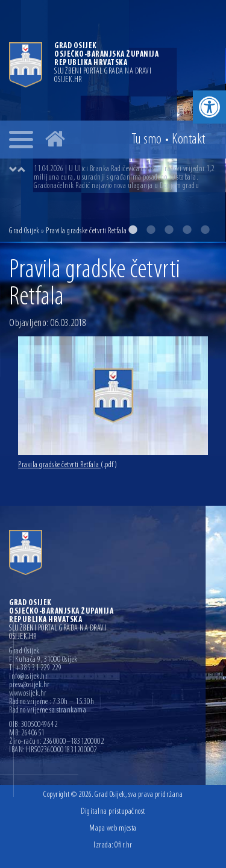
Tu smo (147, 140)
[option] (125, 178)
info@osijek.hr (28, 677)
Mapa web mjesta (113, 829)
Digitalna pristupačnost (113, 812)
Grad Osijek (25, 231)
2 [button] (151, 230)
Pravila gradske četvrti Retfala (67, 465)
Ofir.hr (124, 845)
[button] (209, 107)
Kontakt (189, 140)
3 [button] (169, 230)
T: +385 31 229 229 (35, 668)
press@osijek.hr (30, 685)
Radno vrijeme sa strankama (48, 711)
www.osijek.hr (28, 694)
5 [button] (205, 230)
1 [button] (133, 230)
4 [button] (187, 230)
